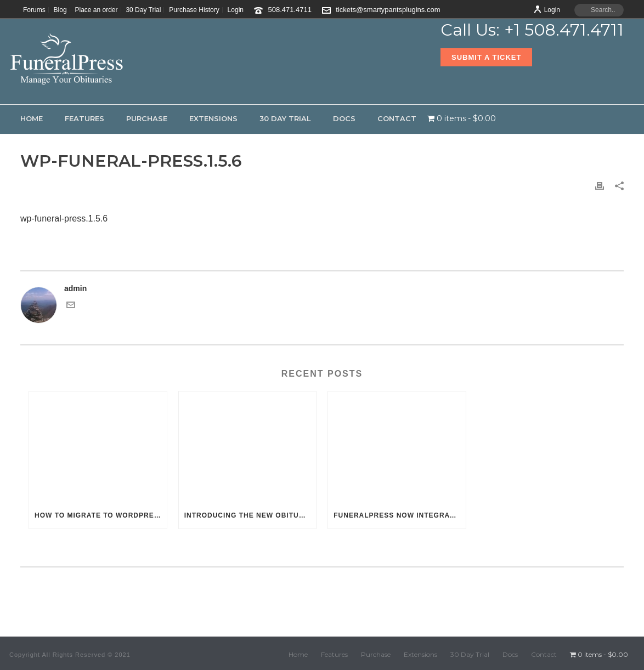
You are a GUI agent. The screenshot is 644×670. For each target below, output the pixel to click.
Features (84, 118)
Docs (344, 118)
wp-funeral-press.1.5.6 (64, 218)
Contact (397, 118)
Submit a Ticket (486, 57)
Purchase (147, 118)
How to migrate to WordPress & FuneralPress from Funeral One (101, 515)
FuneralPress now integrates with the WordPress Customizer (400, 515)
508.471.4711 (290, 10)
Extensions (213, 118)
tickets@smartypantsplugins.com (388, 10)
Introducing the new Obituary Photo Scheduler (250, 515)
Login (547, 10)
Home (32, 118)
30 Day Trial (285, 118)
